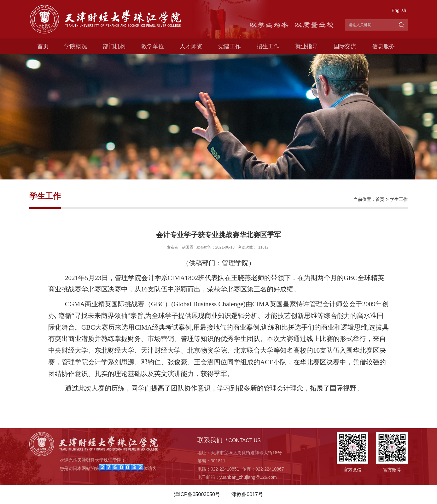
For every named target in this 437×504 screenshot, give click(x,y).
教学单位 (153, 46)
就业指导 (306, 46)
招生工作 (268, 46)
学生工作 (399, 199)
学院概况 (76, 46)
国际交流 (345, 46)
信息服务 (383, 46)
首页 (43, 46)
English (399, 10)
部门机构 (114, 46)
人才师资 (191, 46)
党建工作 (230, 46)
